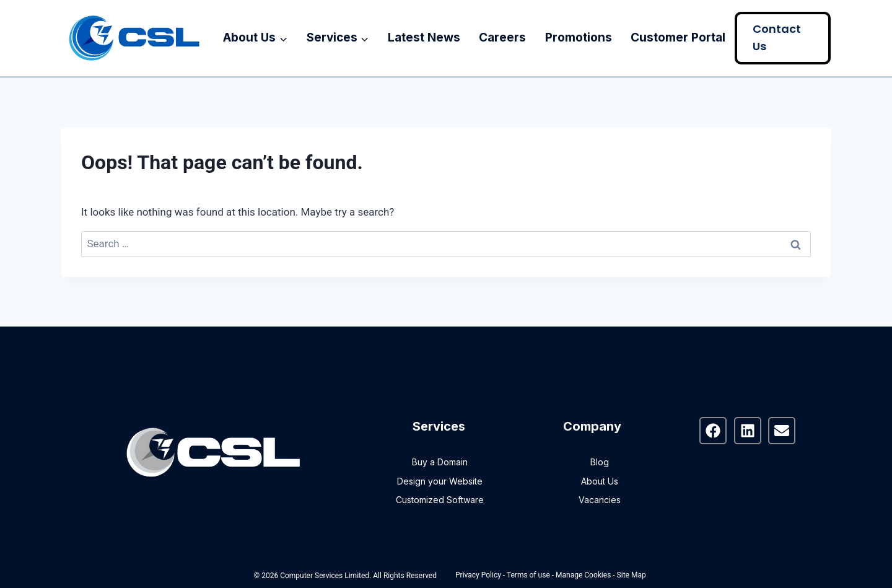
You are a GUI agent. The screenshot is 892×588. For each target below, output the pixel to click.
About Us (600, 481)
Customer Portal (678, 37)
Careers (502, 37)
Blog (600, 462)
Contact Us (777, 38)
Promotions (579, 37)
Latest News (424, 37)
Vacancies (600, 500)
